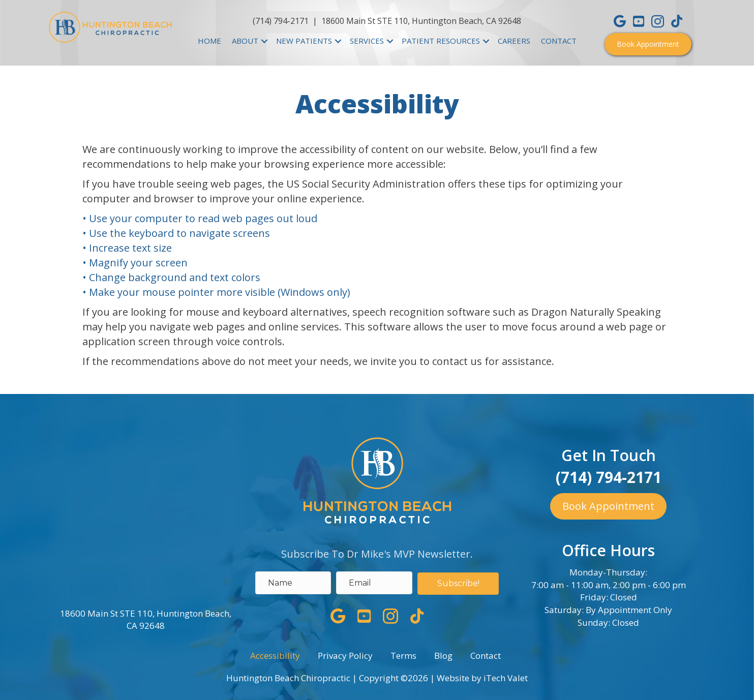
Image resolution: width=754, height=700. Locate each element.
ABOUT (245, 41)
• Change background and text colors (173, 277)
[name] (293, 583)
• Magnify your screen (136, 263)
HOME (209, 41)
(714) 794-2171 (281, 21)
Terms (403, 656)
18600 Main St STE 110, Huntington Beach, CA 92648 (421, 21)
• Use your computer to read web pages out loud (201, 218)
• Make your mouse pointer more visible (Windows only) (216, 292)
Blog (443, 656)
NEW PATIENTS (304, 41)
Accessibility (275, 656)
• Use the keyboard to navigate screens (177, 233)
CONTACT (559, 41)
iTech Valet (506, 678)
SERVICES (367, 41)
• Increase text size (128, 248)
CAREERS (514, 41)
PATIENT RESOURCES (441, 41)
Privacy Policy (345, 656)
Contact (486, 656)
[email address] (374, 583)
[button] (648, 44)
